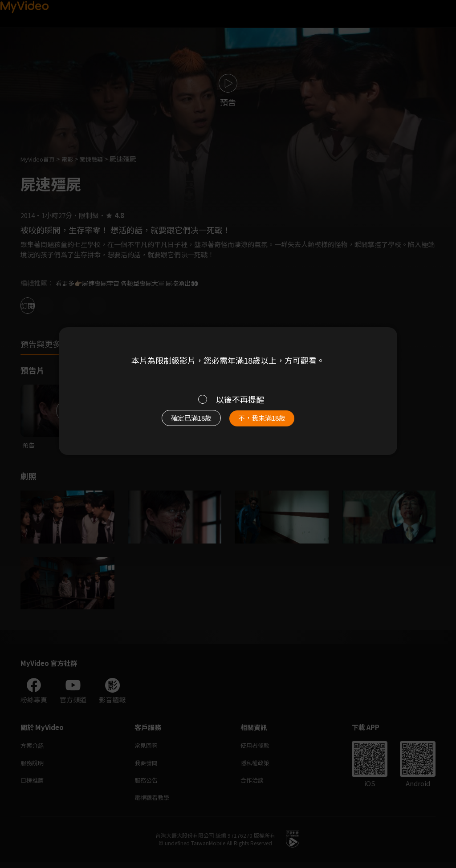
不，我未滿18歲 (272, 422)
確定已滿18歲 (181, 422)
